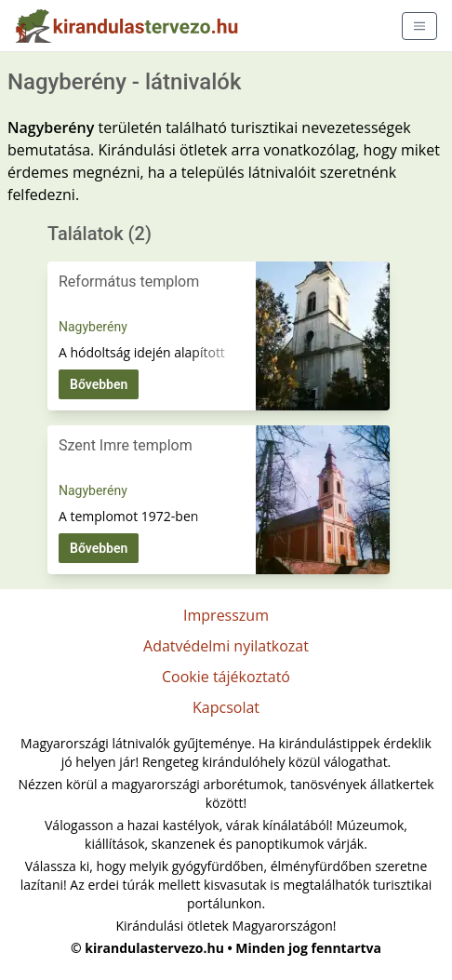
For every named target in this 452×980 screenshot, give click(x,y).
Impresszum (226, 615)
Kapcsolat (226, 707)
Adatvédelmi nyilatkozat (226, 646)
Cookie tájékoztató (226, 677)
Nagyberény (93, 327)
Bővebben (99, 384)
